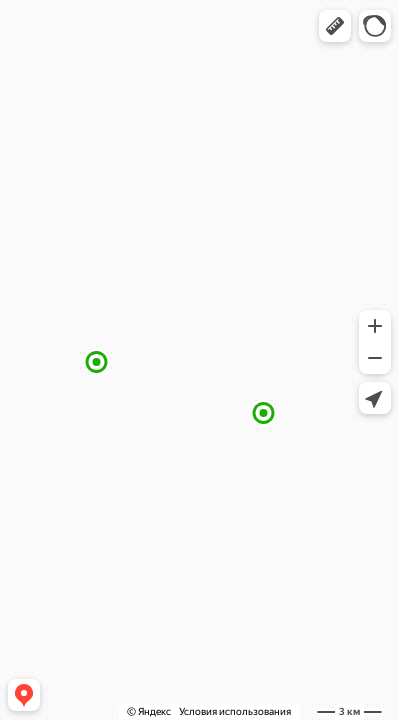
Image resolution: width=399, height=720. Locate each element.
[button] (335, 26)
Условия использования (235, 711)
